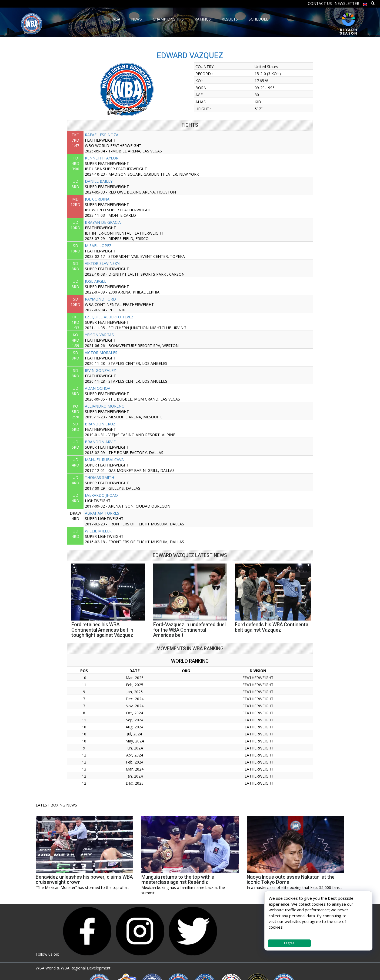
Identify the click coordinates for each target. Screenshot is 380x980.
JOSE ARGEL (96, 281)
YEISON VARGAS (99, 335)
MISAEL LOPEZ (98, 246)
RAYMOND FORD (100, 299)
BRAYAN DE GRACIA (103, 222)
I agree (289, 943)
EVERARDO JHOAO (101, 495)
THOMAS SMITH (99, 477)
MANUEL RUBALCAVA (104, 460)
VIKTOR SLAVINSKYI (103, 263)
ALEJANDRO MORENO (105, 406)
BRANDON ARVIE (100, 442)
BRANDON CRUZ (100, 424)
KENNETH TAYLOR (102, 158)
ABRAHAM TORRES (102, 513)
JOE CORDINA (97, 199)
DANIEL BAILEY (99, 181)
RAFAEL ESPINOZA (102, 135)
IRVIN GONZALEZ (100, 370)
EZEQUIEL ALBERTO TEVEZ (109, 317)
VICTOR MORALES (101, 353)
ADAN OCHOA (98, 388)
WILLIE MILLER (98, 531)
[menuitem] (365, 3)
